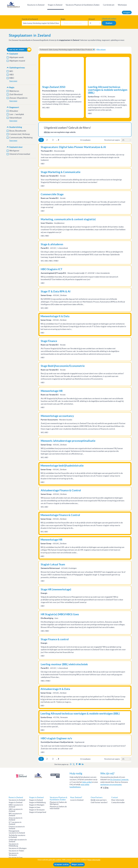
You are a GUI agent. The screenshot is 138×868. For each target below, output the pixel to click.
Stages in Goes (35, 807)
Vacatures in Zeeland (36, 5)
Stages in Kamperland (38, 812)
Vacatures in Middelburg (14, 845)
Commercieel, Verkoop (20, 134)
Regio (63, 19)
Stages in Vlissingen (37, 805)
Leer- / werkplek (17, 114)
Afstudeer (14, 111)
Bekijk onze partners (99, 800)
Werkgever (14, 151)
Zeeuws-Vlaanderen (18, 98)
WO (11, 71)
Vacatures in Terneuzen (14, 854)
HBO (12, 75)
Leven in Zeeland (77, 800)
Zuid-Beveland (16, 94)
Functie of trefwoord (30, 19)
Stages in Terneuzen (37, 810)
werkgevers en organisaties (111, 785)
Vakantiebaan (16, 118)
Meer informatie (118, 800)
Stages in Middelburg (37, 802)
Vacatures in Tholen (16, 851)
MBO (12, 78)
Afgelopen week (16, 57)
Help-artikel (87, 782)
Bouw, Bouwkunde (18, 131)
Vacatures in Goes (16, 858)
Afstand (92, 19)
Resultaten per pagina (112, 140)
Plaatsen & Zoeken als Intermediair (58, 808)
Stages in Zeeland (55, 5)
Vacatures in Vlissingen (18, 848)
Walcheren (14, 91)
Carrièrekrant (109, 5)
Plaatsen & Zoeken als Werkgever (58, 803)
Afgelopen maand (17, 61)
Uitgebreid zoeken (109, 19)
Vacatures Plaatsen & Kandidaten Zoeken (83, 5)
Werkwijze (122, 5)
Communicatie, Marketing (21, 138)
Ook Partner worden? (99, 802)
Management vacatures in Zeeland (17, 832)
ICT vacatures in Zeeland (15, 823)
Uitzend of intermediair (20, 154)
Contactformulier (118, 802)
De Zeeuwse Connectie (119, 780)
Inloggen (127, 12)
